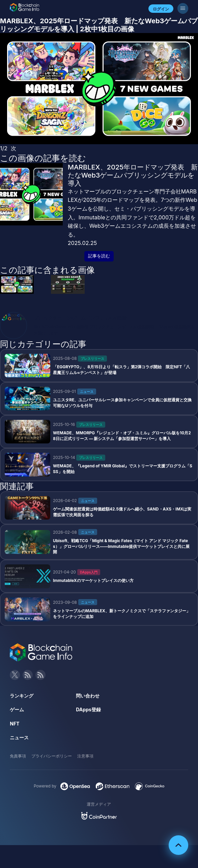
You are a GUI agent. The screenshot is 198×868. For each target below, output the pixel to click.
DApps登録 (88, 709)
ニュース (19, 737)
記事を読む (99, 256)
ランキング (22, 696)
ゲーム (17, 709)
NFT (15, 724)
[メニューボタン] (183, 8)
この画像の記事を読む (43, 158)
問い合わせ (88, 696)
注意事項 (85, 756)
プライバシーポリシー (52, 756)
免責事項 (18, 756)
